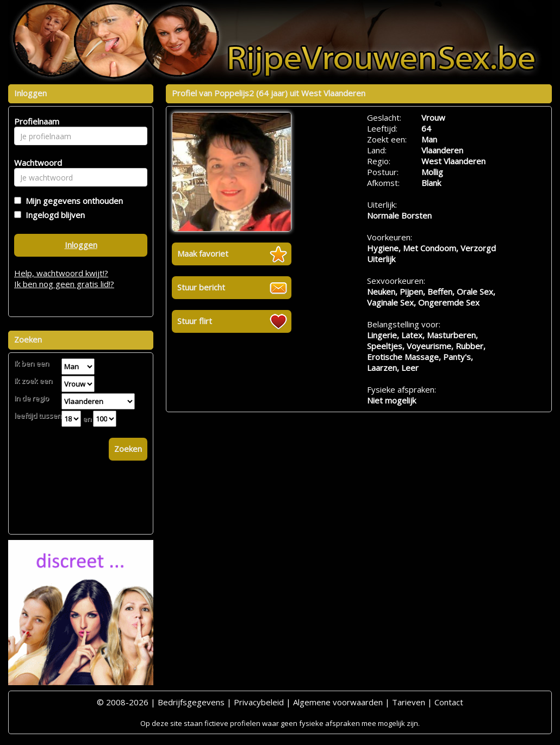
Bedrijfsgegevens (191, 702)
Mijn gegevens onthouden (72, 201)
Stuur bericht (201, 287)
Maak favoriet (203, 253)
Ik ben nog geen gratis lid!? (64, 284)
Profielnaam (35, 121)
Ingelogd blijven (53, 215)
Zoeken (128, 449)
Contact (449, 702)
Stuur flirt (195, 321)
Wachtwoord (35, 163)
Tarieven (409, 702)
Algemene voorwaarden (338, 702)
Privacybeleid (259, 702)
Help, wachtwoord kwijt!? (61, 273)
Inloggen (81, 245)
